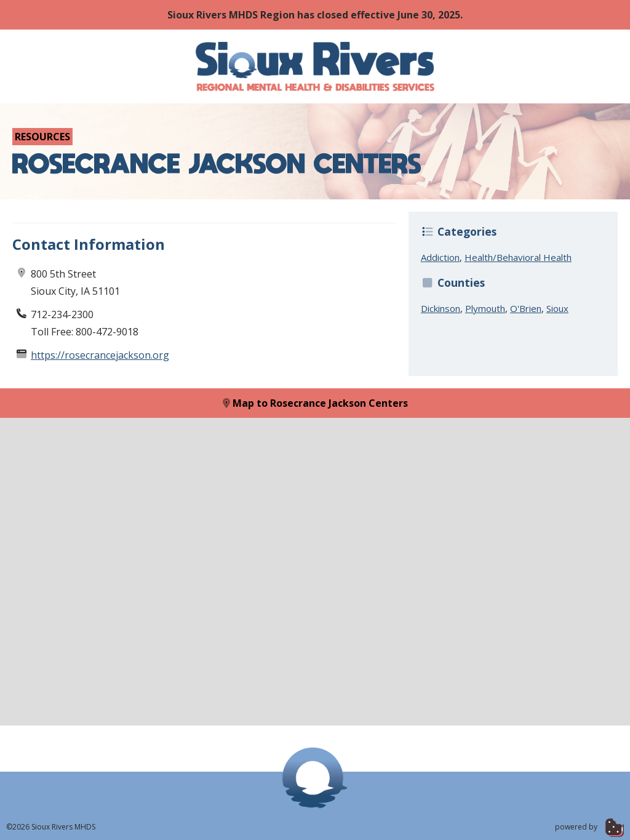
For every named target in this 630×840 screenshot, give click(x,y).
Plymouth (485, 308)
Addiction (440, 257)
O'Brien (526, 308)
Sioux (557, 308)
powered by (589, 827)
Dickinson (441, 308)
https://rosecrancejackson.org (100, 355)
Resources (42, 137)
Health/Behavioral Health (518, 257)
